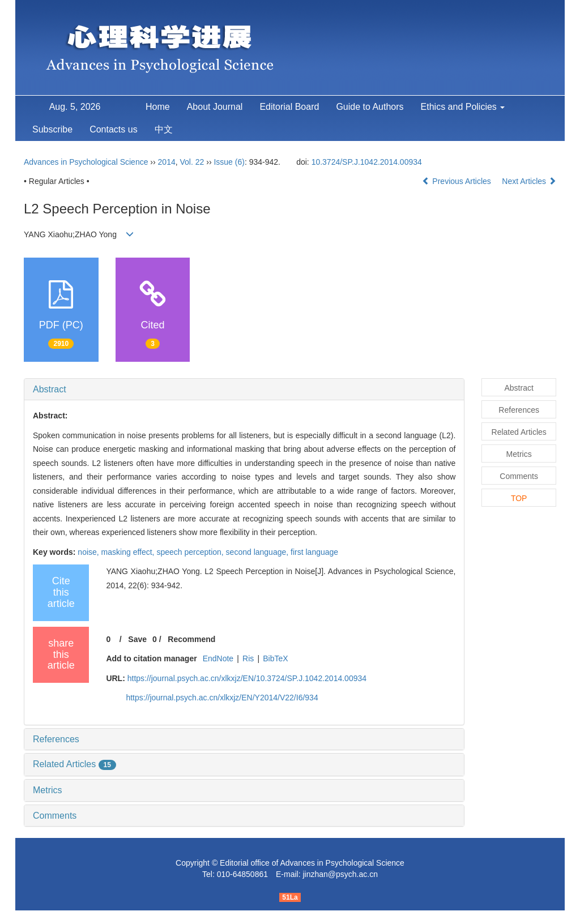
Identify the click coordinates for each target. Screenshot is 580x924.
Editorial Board (289, 107)
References (56, 739)
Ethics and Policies (463, 107)
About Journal (215, 107)
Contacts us (113, 129)
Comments (55, 816)
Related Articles (74, 764)
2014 (167, 162)
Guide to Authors (370, 107)
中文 (164, 129)
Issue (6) (229, 162)
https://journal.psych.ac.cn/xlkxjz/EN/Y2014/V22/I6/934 (222, 698)
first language (314, 552)
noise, (89, 552)
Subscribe (52, 129)
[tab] (244, 390)
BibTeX (275, 658)
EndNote (218, 658)
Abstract (50, 389)
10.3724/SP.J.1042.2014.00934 (367, 162)
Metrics (48, 790)
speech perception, (191, 552)
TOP (519, 498)
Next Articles (529, 181)
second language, (258, 552)
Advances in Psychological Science (87, 162)
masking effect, (129, 552)
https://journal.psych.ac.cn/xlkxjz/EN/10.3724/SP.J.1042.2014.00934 (247, 678)
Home (158, 107)
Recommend (191, 639)
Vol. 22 (192, 162)
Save (137, 639)
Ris (248, 658)
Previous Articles (457, 181)
